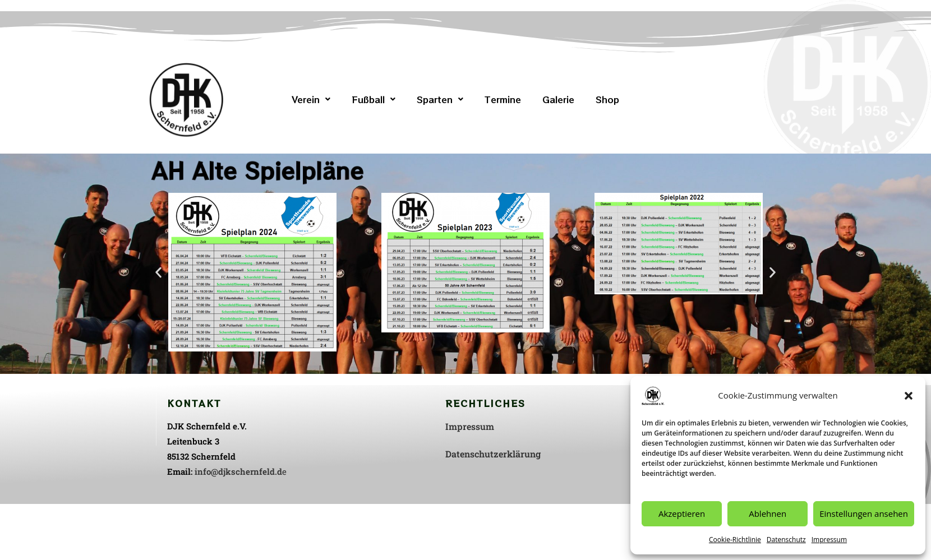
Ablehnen (768, 513)
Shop (607, 99)
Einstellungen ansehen (864, 513)
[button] (909, 396)
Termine (503, 99)
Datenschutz (786, 540)
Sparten (440, 99)
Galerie (558, 99)
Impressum (829, 540)
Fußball (374, 99)
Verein (311, 99)
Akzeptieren (682, 513)
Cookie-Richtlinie (735, 540)
